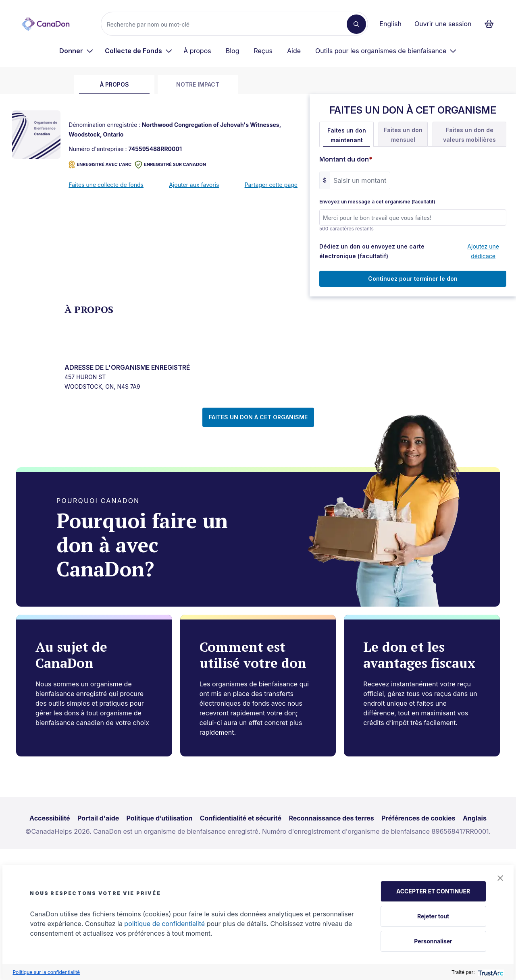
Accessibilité (50, 818)
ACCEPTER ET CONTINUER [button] (433, 891)
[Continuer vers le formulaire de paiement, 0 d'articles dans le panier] (492, 24)
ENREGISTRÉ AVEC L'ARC (100, 165)
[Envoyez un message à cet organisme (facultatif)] (413, 218)
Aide (294, 51)
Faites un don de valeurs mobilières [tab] (469, 135)
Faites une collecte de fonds (106, 185)
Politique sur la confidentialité (46, 972)
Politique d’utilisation (160, 818)
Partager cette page (271, 185)
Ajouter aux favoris (194, 185)
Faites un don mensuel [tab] (403, 135)
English (390, 24)
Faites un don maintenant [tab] (347, 135)
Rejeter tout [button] (433, 916)
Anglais (475, 818)
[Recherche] (227, 24)
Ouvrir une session (443, 24)
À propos (197, 51)
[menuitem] (76, 51)
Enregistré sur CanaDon (170, 165)
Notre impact (198, 84)
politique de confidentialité (164, 924)
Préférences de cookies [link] (418, 818)
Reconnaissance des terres (331, 818)
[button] (500, 878)
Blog (233, 51)
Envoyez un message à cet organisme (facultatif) (377, 202)
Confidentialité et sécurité (241, 818)
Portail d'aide (98, 818)
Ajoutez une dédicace (483, 251)
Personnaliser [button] (433, 941)
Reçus (263, 51)
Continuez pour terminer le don (413, 279)
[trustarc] (490, 972)
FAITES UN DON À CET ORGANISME (258, 417)
